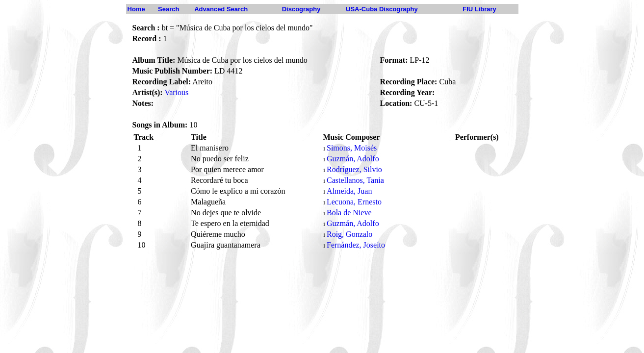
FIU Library (479, 9)
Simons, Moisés (352, 148)
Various (176, 92)
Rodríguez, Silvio (354, 169)
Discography (301, 9)
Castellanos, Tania (355, 180)
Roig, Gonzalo (349, 234)
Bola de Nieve (349, 213)
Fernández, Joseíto (356, 245)
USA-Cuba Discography (382, 9)
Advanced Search (221, 9)
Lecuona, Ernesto (354, 202)
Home (136, 9)
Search (168, 9)
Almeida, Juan (349, 191)
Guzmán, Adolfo (353, 159)
